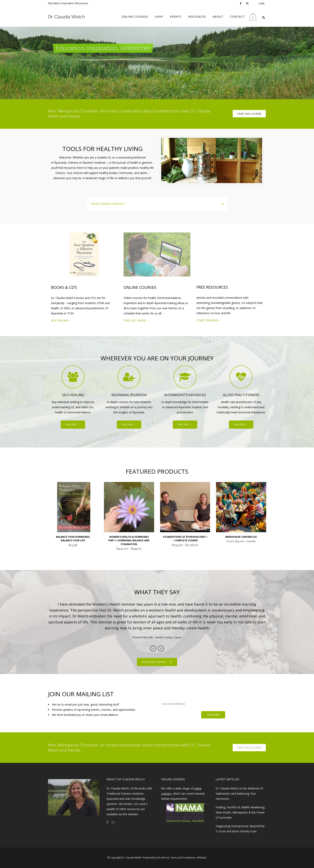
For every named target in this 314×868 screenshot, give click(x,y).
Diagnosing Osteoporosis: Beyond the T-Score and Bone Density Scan (240, 829)
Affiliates (201, 858)
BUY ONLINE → (61, 320)
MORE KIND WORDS (157, 662)
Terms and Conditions (183, 858)
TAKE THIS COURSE (249, 114)
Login (262, 3)
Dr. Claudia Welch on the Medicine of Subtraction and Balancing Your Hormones (239, 794)
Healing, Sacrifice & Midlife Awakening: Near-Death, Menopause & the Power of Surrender (240, 812)
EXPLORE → (73, 425)
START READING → (209, 320)
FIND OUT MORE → (137, 320)
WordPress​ (163, 858)
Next (161, 648)
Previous (153, 648)
